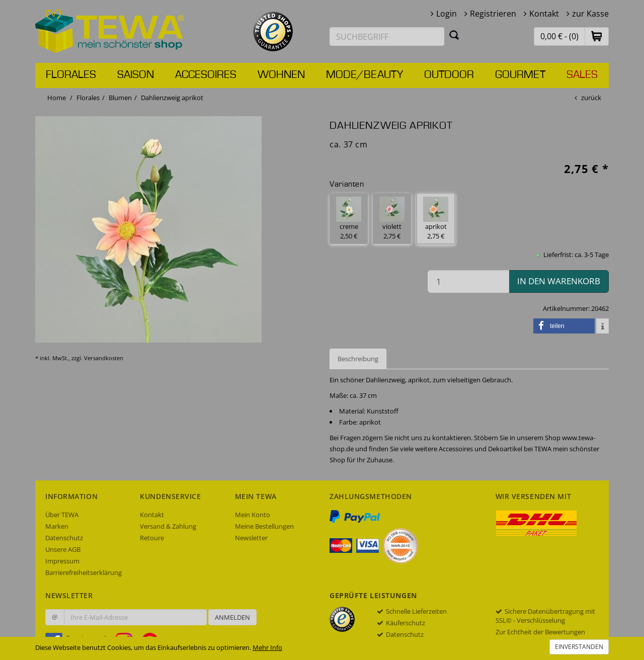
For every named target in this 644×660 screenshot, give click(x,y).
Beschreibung (358, 359)
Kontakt (544, 14)
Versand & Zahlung (168, 526)
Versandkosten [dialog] (104, 358)
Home (57, 98)
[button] (597, 36)
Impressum (62, 561)
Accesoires (206, 75)
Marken (57, 526)
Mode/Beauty (365, 75)
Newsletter (251, 538)
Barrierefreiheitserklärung (84, 572)
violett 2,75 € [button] (392, 219)
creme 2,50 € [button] (349, 219)
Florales (71, 75)
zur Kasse (590, 14)
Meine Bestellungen (264, 526)
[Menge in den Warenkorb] (468, 281)
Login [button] (447, 14)
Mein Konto (253, 515)
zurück (591, 98)
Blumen (120, 98)
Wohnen (281, 75)
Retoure (152, 538)
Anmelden (232, 617)
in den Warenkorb (559, 281)
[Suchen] (454, 35)
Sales (582, 75)
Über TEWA (62, 515)
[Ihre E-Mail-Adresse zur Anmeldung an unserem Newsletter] (135, 617)
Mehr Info (267, 647)
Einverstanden (579, 647)
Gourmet (520, 75)
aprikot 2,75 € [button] (436, 219)
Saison (136, 75)
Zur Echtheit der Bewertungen (540, 632)
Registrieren (493, 14)
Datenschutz (64, 538)
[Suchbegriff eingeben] (387, 36)
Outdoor (449, 75)
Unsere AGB (63, 549)
